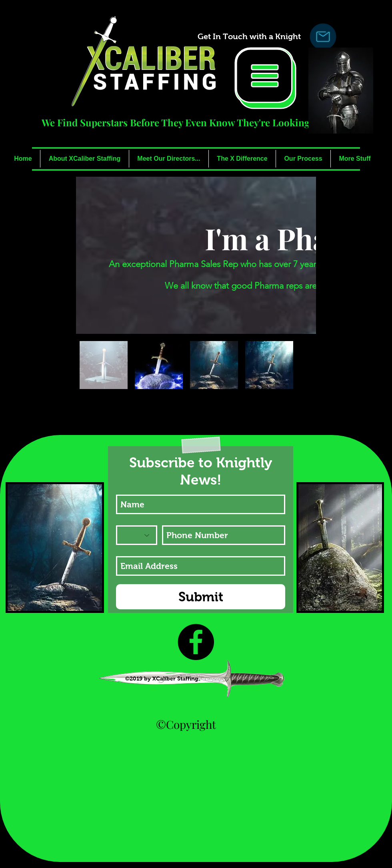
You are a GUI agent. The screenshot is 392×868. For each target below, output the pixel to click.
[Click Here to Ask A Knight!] (323, 36)
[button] (266, 78)
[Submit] (201, 597)
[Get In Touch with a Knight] (249, 36)
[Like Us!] (196, 642)
